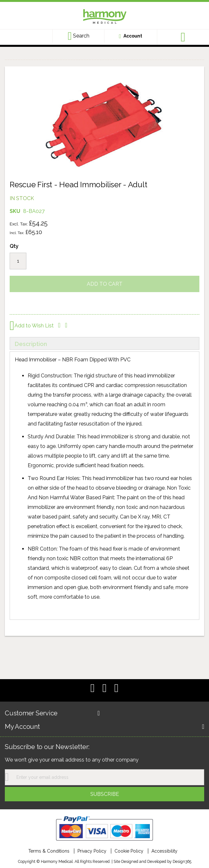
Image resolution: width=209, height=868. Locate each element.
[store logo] (104, 17)
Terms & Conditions (49, 851)
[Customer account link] (131, 36)
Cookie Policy (129, 851)
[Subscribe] (104, 794)
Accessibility (164, 851)
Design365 (182, 861)
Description (31, 344)
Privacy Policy (92, 851)
